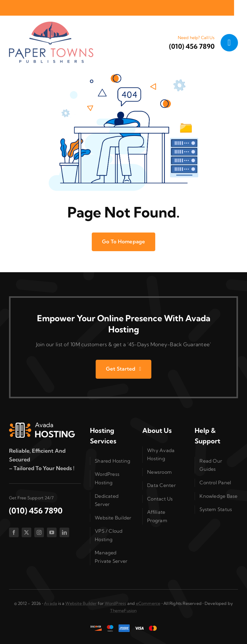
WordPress (116, 603)
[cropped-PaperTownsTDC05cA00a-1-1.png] (51, 24)
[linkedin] (64, 532)
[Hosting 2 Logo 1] (42, 425)
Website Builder (81, 603)
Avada (51, 603)
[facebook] (14, 532)
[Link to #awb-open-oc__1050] (229, 43)
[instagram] (39, 532)
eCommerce (148, 603)
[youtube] (52, 532)
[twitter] (26, 532)
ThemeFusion (123, 611)
